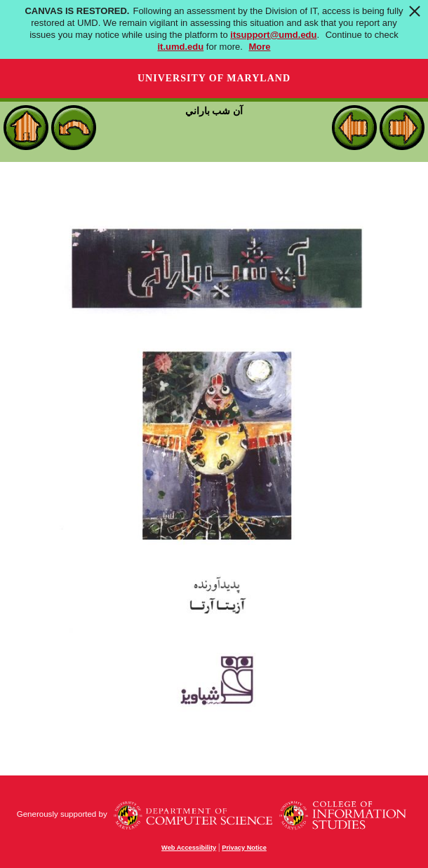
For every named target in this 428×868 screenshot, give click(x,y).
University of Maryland (214, 78)
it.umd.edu (180, 47)
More (259, 47)
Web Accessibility (189, 848)
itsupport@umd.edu (273, 35)
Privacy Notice (244, 848)
